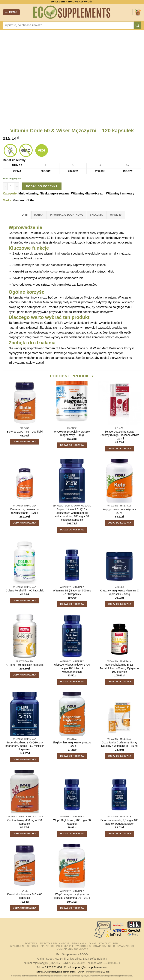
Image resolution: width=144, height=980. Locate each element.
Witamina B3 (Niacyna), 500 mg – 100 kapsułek (72, 592)
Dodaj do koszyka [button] (25, 442)
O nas (93, 944)
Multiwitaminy (28, 193)
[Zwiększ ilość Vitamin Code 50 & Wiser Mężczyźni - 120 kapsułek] (17, 186)
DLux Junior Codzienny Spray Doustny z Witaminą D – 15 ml (119, 744)
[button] (11, 12)
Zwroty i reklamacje (54, 944)
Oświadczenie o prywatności (114, 946)
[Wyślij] (137, 25)
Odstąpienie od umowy (72, 949)
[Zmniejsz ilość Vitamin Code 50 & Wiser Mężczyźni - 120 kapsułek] (5, 186)
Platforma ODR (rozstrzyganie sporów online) (55, 972)
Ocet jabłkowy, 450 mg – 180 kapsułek (25, 822)
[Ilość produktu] (11, 186)
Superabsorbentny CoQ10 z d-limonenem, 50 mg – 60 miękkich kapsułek (25, 746)
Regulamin (79, 944)
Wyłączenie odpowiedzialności (32, 946)
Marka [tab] (39, 215)
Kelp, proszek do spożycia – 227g (119, 511)
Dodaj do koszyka (42, 186)
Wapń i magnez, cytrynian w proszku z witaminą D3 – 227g (72, 896)
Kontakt (105, 944)
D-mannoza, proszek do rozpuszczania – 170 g (25, 511)
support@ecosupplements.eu (90, 967)
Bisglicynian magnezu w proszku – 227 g (72, 744)
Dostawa (31, 944)
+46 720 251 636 (52, 967)
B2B (116, 944)
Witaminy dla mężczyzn (88, 193)
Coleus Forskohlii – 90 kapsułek (25, 591)
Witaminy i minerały (120, 193)
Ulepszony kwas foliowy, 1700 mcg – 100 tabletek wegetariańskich (72, 668)
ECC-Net (105, 972)
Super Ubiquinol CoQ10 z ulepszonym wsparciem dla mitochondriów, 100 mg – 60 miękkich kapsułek (72, 515)
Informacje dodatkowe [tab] (67, 215)
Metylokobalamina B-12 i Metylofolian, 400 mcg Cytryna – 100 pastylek (119, 668)
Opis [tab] (25, 215)
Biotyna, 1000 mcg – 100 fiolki (25, 432)
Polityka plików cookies (74, 946)
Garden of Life (23, 200)
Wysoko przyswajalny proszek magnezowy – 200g (72, 433)
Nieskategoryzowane (55, 193)
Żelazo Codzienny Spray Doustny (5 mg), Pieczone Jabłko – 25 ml (119, 435)
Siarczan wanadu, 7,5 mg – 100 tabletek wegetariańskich (119, 822)
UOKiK (81, 972)
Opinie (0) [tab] (116, 215)
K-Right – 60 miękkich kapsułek (25, 665)
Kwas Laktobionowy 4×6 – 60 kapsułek (25, 896)
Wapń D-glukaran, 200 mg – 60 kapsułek (72, 822)
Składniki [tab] (97, 215)
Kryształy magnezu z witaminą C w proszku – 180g (119, 592)
